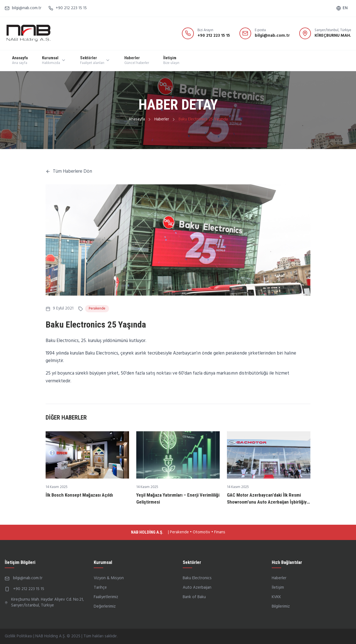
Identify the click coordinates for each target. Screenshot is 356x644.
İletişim (278, 588)
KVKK (276, 597)
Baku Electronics (197, 578)
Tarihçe (100, 588)
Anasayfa (137, 119)
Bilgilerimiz (281, 606)
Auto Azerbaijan (197, 588)
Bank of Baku (194, 597)
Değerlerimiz (105, 606)
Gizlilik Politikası (18, 636)
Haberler (162, 119)
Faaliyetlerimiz (106, 597)
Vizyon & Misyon (109, 578)
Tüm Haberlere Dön (69, 172)
